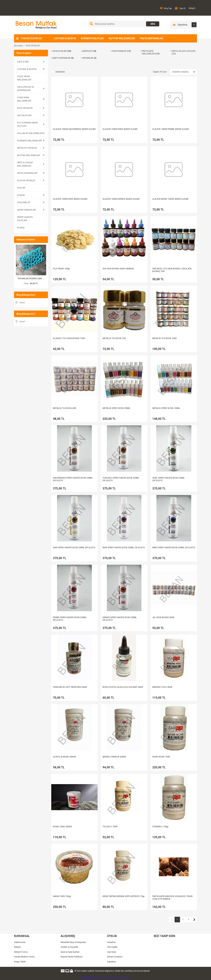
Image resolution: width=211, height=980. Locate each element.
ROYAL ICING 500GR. (63, 827)
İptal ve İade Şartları (70, 952)
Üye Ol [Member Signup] (180, 8)
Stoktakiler (60, 72)
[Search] (124, 24)
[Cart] (184, 25)
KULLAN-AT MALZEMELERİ (30, 133)
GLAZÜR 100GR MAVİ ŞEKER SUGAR (120, 129)
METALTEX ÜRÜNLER (27, 148)
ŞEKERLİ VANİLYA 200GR (114, 757)
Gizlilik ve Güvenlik (69, 947)
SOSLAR (21, 188)
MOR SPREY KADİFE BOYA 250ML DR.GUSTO (124, 547)
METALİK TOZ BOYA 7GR (114, 338)
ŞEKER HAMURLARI (27, 210)
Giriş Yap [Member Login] (166, 8)
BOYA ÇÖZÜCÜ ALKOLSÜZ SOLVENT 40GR (123, 687)
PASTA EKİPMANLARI (152, 38)
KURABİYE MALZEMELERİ (29, 141)
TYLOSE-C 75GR (110, 827)
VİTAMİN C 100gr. (161, 827)
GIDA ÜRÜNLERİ (33, 46)
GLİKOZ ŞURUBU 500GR (64, 757)
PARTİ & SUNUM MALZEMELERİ (25, 164)
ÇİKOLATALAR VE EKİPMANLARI (26, 89)
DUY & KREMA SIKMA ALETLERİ (27, 124)
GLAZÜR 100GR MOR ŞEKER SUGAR (70, 199)
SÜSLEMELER (24, 202)
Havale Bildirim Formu (24, 957)
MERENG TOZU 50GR (162, 687)
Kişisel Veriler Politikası (72, 957)
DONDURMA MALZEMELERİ (24, 99)
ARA (153, 24)
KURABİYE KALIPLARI (92, 38)
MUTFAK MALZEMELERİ (122, 38)
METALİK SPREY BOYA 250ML (116, 408)
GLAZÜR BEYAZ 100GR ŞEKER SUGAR (170, 199)
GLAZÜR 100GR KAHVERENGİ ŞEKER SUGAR (74, 129)
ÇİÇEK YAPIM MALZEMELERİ (24, 78)
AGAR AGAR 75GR (161, 757)
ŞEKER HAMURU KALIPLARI (25, 219)
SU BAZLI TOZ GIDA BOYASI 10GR (69, 338)
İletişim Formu (21, 952)
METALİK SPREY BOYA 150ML (166, 408)
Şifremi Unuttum (115, 957)
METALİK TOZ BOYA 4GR (65, 408)
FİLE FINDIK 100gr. (62, 269)
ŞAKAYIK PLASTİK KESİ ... (31, 278)
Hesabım (111, 942)
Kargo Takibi (20, 962)
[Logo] (36, 25)
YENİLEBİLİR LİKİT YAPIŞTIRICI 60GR (70, 687)
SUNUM (21, 195)
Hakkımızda (20, 942)
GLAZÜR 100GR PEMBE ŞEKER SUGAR (171, 129)
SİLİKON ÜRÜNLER (26, 180)
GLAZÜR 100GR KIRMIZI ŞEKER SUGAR (121, 199)
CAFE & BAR (23, 62)
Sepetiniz (112, 962)
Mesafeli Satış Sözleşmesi (73, 942)
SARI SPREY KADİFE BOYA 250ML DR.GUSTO (74, 547)
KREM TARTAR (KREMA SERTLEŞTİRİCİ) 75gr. (124, 896)
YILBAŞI (21, 228)
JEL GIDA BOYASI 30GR (163, 617)
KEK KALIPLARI (24, 115)
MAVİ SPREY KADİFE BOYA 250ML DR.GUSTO (174, 547)
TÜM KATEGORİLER (31, 38)
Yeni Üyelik (112, 947)
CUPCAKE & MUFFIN (65, 38)
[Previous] (16, 266)
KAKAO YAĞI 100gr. (62, 896)
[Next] (45, 266)
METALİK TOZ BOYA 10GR (165, 338)
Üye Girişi (112, 952)
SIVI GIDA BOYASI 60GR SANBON (118, 269)
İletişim (192, 8)
